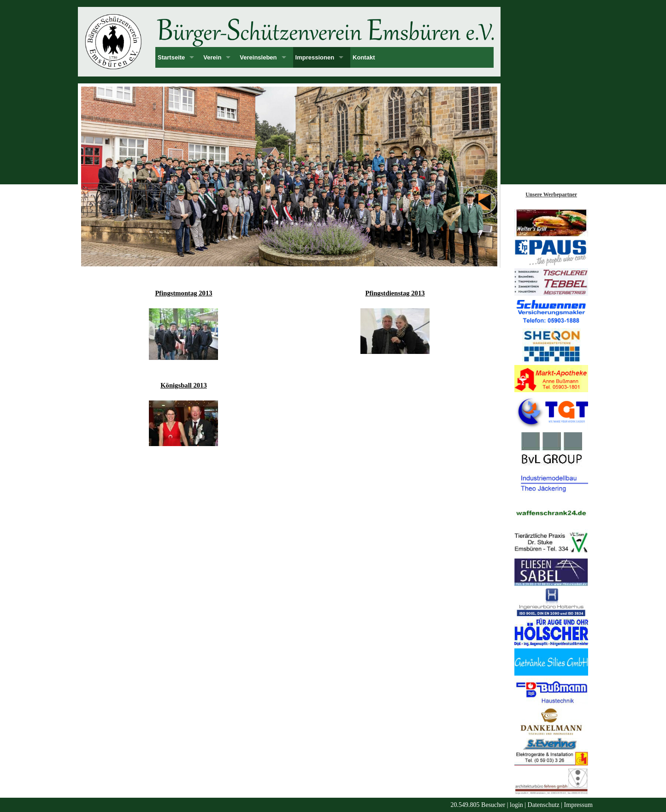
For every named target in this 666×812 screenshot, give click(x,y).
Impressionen (315, 57)
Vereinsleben (258, 57)
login (516, 805)
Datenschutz (544, 805)
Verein (212, 57)
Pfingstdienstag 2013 (395, 293)
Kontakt (364, 57)
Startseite (171, 57)
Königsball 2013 (184, 385)
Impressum (578, 805)
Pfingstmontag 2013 (183, 293)
